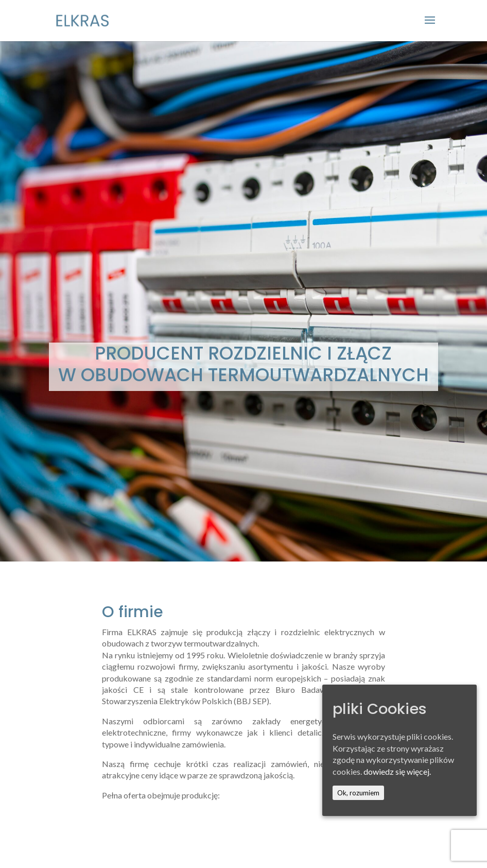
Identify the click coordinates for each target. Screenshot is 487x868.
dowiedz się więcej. (397, 771)
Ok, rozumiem (358, 793)
